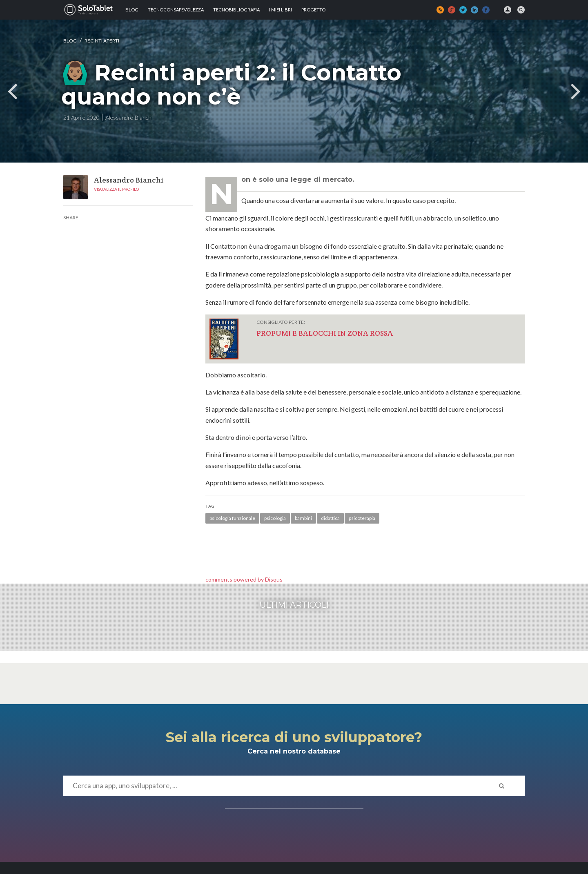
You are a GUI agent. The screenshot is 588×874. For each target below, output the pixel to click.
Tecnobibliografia (236, 10)
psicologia (275, 518)
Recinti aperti (102, 41)
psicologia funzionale (232, 518)
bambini (303, 518)
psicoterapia (362, 518)
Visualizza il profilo (116, 189)
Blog (132, 10)
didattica (330, 518)
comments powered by (244, 579)
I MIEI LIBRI (281, 10)
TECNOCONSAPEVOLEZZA (176, 10)
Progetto (313, 10)
